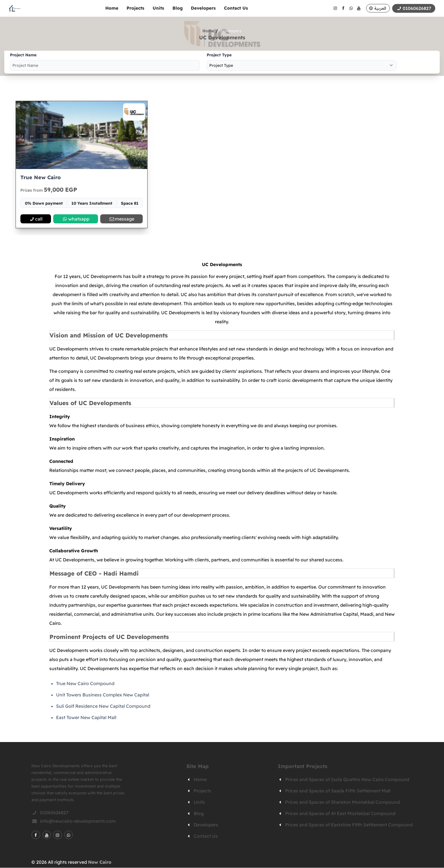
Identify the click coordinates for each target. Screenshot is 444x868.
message (121, 219)
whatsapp (75, 219)
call (36, 219)
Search (420, 62)
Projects (135, 8)
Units (158, 8)
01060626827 (50, 813)
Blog (177, 8)
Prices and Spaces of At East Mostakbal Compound (340, 814)
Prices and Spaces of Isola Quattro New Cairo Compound (347, 780)
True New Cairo (41, 178)
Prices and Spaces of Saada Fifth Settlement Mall (338, 791)
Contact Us (235, 8)
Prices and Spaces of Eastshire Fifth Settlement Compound (349, 825)
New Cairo (100, 862)
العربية (379, 8)
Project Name (23, 55)
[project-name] (105, 65)
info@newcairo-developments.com (74, 821)
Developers (203, 8)
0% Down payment (44, 204)
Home (111, 8)
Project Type (219, 55)
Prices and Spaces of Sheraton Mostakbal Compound (342, 802)
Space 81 (130, 204)
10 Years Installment (92, 204)
